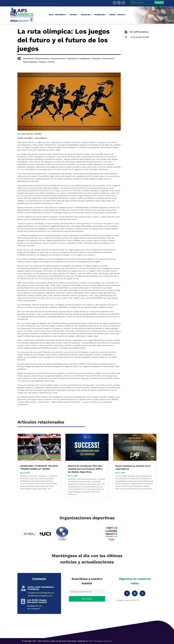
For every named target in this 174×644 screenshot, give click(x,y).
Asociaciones (28, 58)
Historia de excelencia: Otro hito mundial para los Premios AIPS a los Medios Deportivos (85, 469)
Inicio (51, 15)
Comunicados (108, 58)
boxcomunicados (58, 58)
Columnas (96, 58)
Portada (51, 62)
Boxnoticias (72, 58)
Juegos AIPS (85, 15)
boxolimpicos (84, 58)
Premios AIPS (100, 15)
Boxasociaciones (43, 58)
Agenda (112, 15)
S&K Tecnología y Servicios (101, 641)
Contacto (121, 15)
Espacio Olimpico (30, 62)
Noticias (73, 15)
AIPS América (60, 15)
